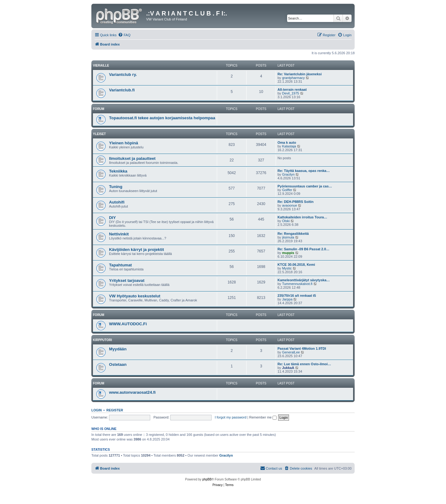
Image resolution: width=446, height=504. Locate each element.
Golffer (287, 190)
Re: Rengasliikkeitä (293, 234)
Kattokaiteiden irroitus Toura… (302, 217)
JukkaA (288, 368)
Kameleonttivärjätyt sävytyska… (304, 280)
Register (115, 410)
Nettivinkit (119, 234)
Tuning (116, 187)
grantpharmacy (293, 78)
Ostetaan (118, 364)
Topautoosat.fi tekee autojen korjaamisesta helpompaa (162, 118)
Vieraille (101, 66)
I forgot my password (230, 417)
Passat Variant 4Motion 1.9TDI (302, 348)
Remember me (263, 417)
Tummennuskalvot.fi (297, 284)
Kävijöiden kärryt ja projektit (136, 250)
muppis (288, 253)
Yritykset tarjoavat (127, 280)
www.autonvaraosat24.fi (132, 392)
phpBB (207, 479)
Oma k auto (287, 142)
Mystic (287, 268)
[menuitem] (124, 35)
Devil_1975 (291, 93)
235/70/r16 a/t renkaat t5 (297, 296)
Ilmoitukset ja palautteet (132, 158)
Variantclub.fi (122, 90)
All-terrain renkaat (292, 90)
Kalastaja (289, 146)
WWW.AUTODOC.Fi (128, 324)
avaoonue (290, 205)
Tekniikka (118, 171)
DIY (112, 218)
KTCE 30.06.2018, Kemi (296, 265)
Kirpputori (103, 340)
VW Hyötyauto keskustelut (135, 296)
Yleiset (99, 134)
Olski (286, 221)
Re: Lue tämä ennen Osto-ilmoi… (304, 364)
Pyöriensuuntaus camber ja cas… (305, 186)
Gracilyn (288, 174)
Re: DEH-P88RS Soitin (295, 202)
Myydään (118, 349)
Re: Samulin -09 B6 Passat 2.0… (304, 249)
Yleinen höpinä (124, 143)
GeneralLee (291, 352)
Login (96, 410)
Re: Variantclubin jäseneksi (300, 74)
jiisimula (288, 237)
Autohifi (117, 202)
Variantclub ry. (123, 75)
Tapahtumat (120, 265)
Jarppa (287, 299)
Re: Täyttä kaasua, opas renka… (304, 171)
